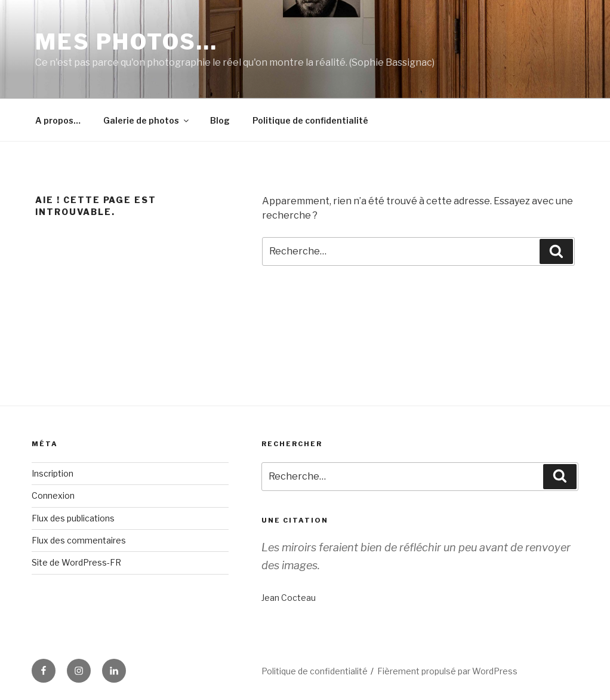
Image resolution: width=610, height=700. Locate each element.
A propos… (58, 120)
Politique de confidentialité (310, 120)
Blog (220, 120)
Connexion (53, 495)
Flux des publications (73, 518)
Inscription (53, 473)
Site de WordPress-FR (76, 562)
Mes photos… (127, 42)
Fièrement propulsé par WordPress (447, 671)
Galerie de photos (147, 120)
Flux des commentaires (79, 540)
